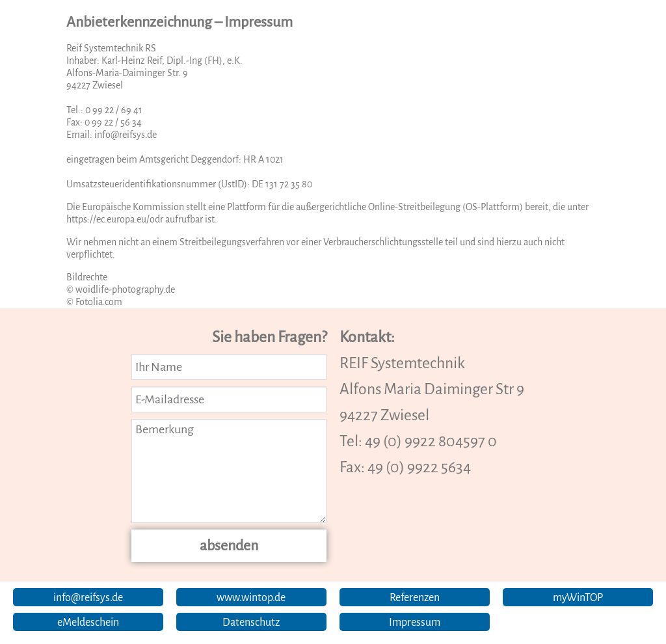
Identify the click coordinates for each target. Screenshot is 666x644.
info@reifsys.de (126, 135)
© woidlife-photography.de (121, 289)
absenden (229, 546)
